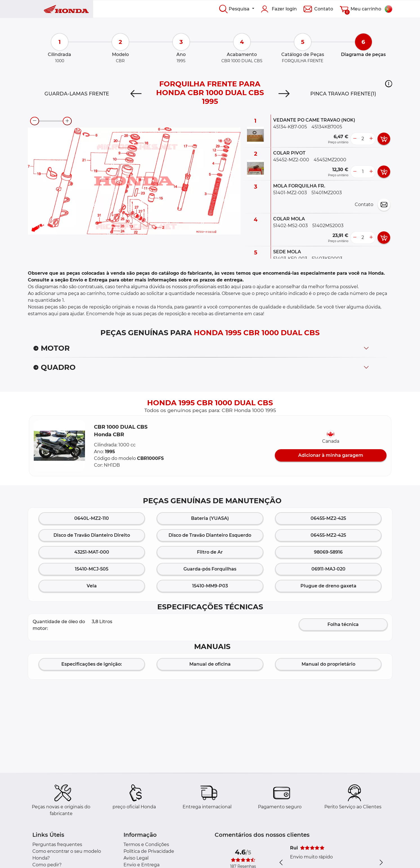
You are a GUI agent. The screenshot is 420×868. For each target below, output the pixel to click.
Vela (92, 586)
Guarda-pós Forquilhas (210, 569)
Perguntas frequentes (57, 844)
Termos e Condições (146, 844)
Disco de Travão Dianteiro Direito (92, 535)
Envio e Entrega (142, 865)
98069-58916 (328, 552)
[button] (389, 84)
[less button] (355, 139)
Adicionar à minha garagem (331, 455)
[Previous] (136, 94)
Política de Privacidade (149, 851)
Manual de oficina (210, 664)
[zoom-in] (67, 121)
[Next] (284, 94)
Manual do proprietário (328, 664)
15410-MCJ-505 (92, 569)
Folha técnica (343, 624)
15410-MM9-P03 (210, 586)
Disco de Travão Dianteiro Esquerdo (210, 535)
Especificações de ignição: (92, 664)
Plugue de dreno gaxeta (328, 586)
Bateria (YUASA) (210, 518)
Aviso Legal (136, 858)
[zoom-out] (35, 121)
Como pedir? (47, 865)
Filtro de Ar (210, 552)
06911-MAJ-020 (328, 569)
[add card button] (384, 139)
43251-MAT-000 (92, 552)
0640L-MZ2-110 (92, 518)
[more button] (371, 139)
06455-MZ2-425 (328, 518)
